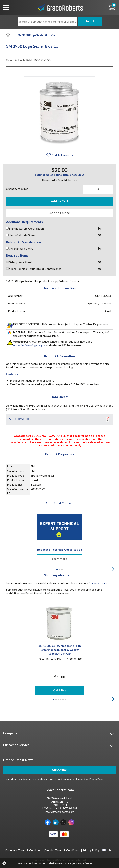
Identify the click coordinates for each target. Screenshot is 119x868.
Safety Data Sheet (19, 262)
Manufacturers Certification (25, 229)
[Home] (8, 35)
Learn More (59, 559)
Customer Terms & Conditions (24, 850)
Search (89, 21)
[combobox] (107, 850)
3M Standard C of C (20, 249)
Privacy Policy (96, 779)
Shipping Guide (98, 583)
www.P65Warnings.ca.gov (29, 345)
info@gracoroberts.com (60, 812)
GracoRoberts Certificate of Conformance (34, 269)
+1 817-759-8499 (66, 808)
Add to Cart (59, 201)
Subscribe (59, 770)
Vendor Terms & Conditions (63, 850)
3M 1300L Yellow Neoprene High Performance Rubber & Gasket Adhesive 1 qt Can (60, 650)
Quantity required (17, 189)
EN (107, 850)
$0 (99, 229)
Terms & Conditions (58, 779)
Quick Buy (59, 690)
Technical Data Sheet (21, 235)
